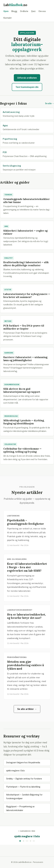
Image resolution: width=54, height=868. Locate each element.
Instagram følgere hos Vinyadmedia (23, 762)
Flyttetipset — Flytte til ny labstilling (23, 787)
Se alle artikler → (27, 709)
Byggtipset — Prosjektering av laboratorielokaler (20, 808)
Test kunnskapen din (27, 87)
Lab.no (15, 5)
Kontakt (7, 18)
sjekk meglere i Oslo (15, 771)
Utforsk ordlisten (27, 78)
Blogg (14, 11)
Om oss (42, 11)
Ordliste (24, 11)
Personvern (38, 862)
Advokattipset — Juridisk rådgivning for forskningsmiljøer (24, 797)
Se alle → (50, 103)
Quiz (33, 11)
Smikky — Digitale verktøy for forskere (24, 779)
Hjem (6, 11)
